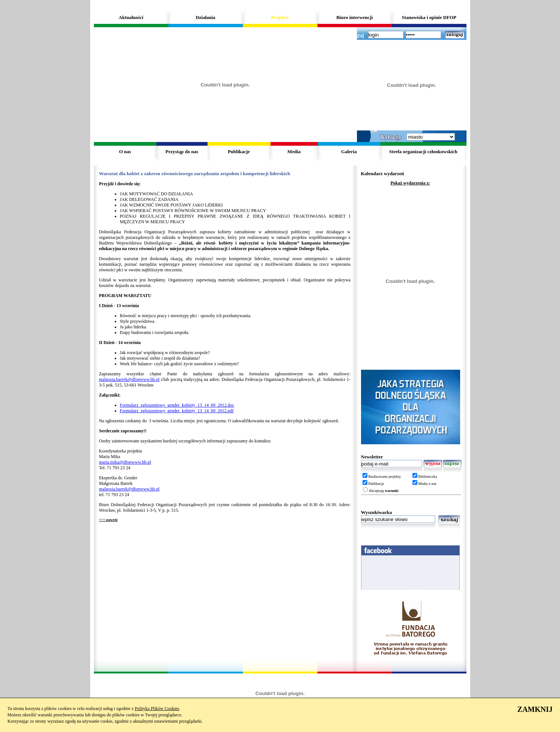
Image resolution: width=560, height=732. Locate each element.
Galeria (349, 152)
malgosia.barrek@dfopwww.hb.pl (129, 379)
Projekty (280, 17)
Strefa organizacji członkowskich (423, 152)
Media (294, 152)
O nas (125, 152)
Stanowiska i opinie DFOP (429, 17)
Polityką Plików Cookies (157, 709)
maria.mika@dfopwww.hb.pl (125, 462)
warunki (392, 491)
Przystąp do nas (182, 152)
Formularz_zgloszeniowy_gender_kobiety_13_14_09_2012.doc (177, 405)
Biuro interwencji (355, 17)
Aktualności (131, 17)
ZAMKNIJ (535, 709)
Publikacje (239, 152)
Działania (205, 17)
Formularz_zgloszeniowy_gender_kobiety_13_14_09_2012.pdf (177, 411)
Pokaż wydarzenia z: (410, 183)
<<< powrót (108, 520)
